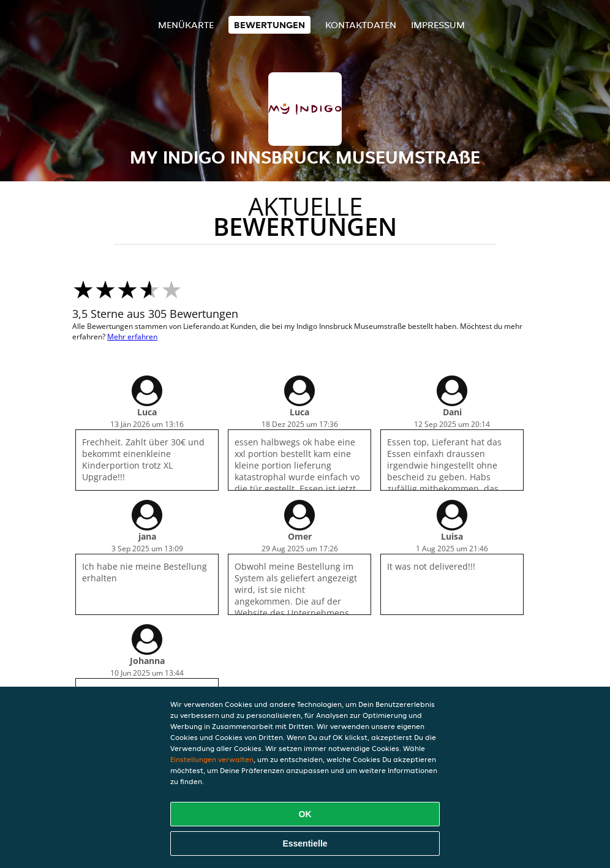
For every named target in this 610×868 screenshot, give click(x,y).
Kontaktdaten (361, 25)
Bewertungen (269, 25)
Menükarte (186, 25)
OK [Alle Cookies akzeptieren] (305, 814)
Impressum (438, 25)
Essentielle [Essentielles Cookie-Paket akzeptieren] (305, 843)
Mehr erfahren (132, 337)
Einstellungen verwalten (212, 759)
